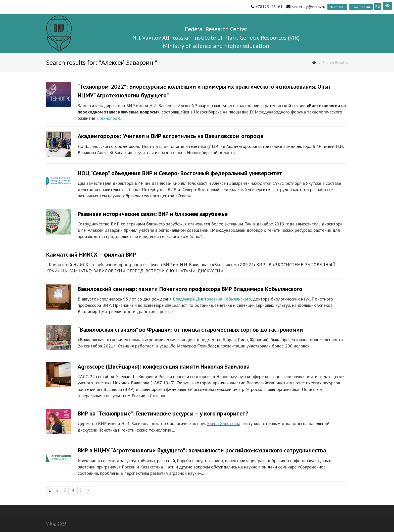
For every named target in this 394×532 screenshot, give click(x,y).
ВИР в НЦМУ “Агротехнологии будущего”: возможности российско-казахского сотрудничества (202, 450)
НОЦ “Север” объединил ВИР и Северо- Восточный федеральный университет (180, 173)
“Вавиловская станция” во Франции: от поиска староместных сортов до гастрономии (190, 330)
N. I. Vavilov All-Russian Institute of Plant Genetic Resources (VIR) (216, 38)
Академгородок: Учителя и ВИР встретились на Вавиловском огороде (170, 136)
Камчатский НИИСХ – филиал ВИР (91, 254)
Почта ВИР (337, 7)
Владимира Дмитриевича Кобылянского (212, 299)
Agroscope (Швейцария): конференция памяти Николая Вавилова (164, 366)
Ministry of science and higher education (216, 46)
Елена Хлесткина (224, 423)
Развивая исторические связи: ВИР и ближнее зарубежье (153, 214)
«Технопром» (109, 118)
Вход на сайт (361, 7)
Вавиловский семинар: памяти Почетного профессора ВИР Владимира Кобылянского (190, 289)
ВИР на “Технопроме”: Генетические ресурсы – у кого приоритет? (163, 413)
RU (378, 7)
